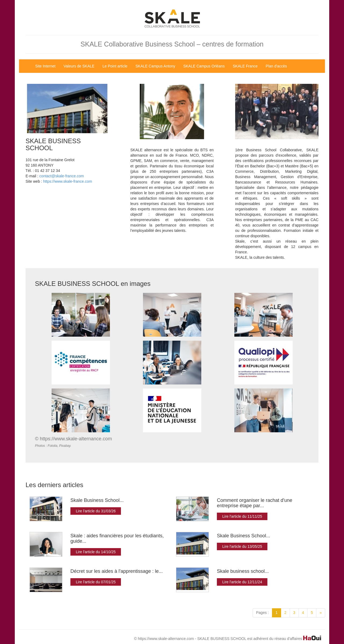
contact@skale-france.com (62, 176)
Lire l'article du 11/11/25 (242, 516)
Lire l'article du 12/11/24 (242, 582)
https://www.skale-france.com (67, 181)
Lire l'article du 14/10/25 (96, 552)
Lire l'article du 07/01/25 (96, 582)
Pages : (262, 613)
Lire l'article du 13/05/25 (242, 546)
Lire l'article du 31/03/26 (96, 511)
